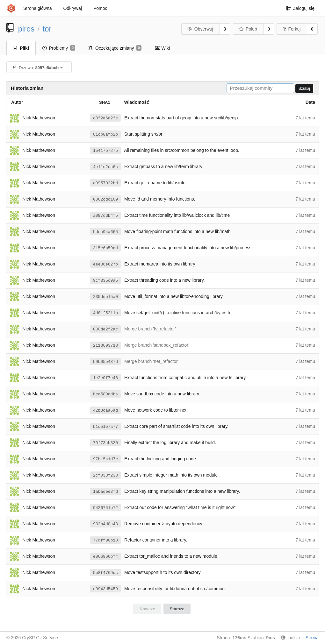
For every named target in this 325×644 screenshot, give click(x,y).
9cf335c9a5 (105, 281)
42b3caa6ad (105, 410)
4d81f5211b (105, 313)
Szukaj (304, 88)
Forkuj (292, 29)
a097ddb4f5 (105, 216)
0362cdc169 (105, 199)
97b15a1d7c (105, 459)
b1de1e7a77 (105, 427)
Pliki (21, 48)
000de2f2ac (105, 329)
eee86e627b (105, 264)
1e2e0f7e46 (105, 378)
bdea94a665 (105, 232)
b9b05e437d (105, 362)
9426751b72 (105, 508)
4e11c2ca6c (105, 167)
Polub (248, 29)
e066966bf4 (105, 557)
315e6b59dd (105, 248)
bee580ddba (105, 394)
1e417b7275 (105, 151)
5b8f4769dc (105, 573)
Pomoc (100, 8)
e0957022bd (105, 183)
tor (47, 29)
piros (26, 29)
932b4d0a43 (105, 524)
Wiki (162, 48)
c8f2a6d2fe (105, 118)
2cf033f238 (105, 475)
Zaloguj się (300, 8)
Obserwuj (200, 29)
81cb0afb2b (105, 134)
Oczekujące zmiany (115, 48)
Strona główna (38, 8)
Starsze (177, 609)
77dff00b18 (105, 540)
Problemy (59, 48)
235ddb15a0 (105, 297)
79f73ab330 (105, 443)
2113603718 (105, 346)
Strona (312, 638)
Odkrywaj (73, 8)
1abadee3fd (105, 492)
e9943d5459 (105, 589)
